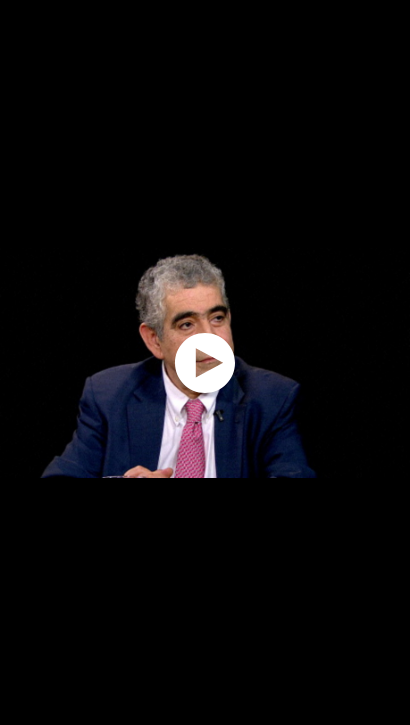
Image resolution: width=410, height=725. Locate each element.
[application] (205, 362)
